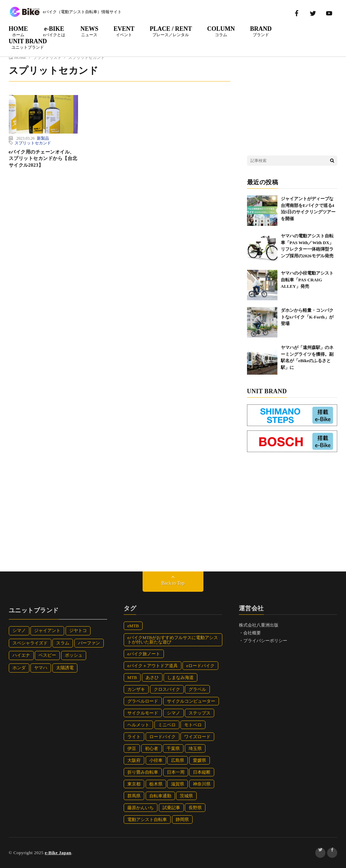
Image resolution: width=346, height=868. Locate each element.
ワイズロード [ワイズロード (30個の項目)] (197, 737)
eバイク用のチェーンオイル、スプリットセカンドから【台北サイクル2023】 (43, 159)
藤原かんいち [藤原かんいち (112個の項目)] (141, 808)
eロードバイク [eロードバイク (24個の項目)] (200, 666)
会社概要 (252, 633)
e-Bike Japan (58, 853)
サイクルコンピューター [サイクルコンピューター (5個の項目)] (191, 701)
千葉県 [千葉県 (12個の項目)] (173, 748)
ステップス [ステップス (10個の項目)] (200, 713)
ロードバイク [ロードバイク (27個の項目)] (163, 737)
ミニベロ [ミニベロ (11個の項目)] (167, 725)
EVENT (124, 31)
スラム (63, 643)
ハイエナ (21, 655)
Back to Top (173, 583)
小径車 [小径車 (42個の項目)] (156, 760)
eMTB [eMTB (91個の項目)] (133, 626)
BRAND (261, 31)
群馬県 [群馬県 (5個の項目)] (134, 796)
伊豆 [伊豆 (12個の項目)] (132, 748)
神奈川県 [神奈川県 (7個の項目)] (202, 784)
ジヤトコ (78, 630)
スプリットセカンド (33, 143)
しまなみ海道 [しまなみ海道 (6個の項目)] (180, 677)
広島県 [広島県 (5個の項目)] (178, 760)
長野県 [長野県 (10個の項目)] (195, 808)
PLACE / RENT (171, 31)
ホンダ (19, 668)
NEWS (89, 31)
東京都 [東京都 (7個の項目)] (134, 784)
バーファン (89, 643)
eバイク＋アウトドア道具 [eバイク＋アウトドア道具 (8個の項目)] (153, 666)
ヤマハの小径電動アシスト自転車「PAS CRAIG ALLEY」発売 (307, 280)
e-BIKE (54, 31)
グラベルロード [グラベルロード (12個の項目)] (143, 701)
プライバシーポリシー (265, 641)
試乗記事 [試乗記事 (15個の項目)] (171, 808)
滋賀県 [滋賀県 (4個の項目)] (178, 784)
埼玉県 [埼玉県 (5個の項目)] (195, 748)
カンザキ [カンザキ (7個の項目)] (136, 689)
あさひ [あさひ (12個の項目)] (152, 677)
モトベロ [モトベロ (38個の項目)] (193, 725)
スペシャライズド (30, 643)
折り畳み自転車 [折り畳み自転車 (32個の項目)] (143, 772)
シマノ (19, 630)
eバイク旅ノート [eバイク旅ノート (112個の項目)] (144, 654)
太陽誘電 (65, 668)
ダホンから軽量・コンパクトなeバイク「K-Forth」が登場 (307, 317)
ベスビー (47, 655)
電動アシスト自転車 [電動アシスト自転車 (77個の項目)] (147, 819)
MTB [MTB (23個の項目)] (132, 677)
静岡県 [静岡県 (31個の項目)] (182, 819)
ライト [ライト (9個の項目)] (134, 737)
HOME (18, 31)
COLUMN (221, 31)
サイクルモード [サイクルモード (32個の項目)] (143, 713)
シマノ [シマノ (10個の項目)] (174, 713)
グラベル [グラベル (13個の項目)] (197, 689)
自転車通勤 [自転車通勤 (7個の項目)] (160, 796)
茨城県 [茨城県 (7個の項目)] (186, 796)
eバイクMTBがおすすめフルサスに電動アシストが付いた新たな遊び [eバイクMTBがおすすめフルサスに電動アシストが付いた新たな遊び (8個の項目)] (173, 640)
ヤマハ (41, 668)
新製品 (43, 138)
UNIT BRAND (28, 44)
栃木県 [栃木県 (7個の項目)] (156, 784)
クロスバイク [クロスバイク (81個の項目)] (167, 689)
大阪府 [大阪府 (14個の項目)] (134, 760)
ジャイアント (47, 630)
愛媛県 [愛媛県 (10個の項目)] (200, 760)
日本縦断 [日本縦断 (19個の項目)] (202, 772)
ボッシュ (74, 655)
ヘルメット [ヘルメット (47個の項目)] (138, 725)
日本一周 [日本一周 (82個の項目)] (176, 772)
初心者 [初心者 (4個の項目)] (152, 748)
